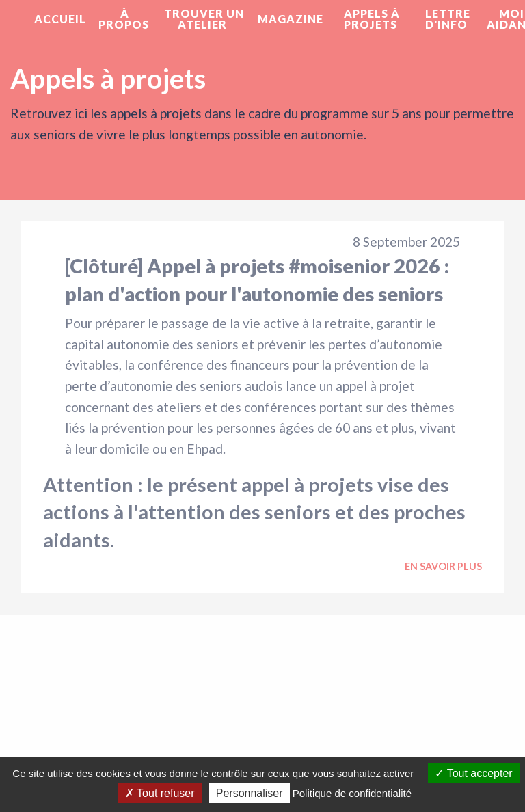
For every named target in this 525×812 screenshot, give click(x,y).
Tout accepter (473, 773)
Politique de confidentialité (352, 793)
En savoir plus (443, 566)
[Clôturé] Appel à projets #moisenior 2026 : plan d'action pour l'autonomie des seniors (257, 280)
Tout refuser (160, 793)
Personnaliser (250, 793)
